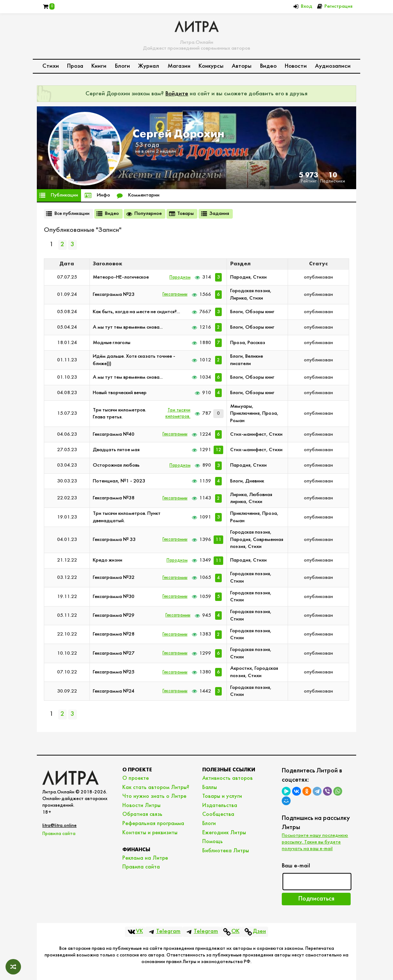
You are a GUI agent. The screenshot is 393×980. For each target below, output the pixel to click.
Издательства (220, 806)
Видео (268, 66)
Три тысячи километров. (178, 413)
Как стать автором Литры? (156, 788)
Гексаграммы (175, 294)
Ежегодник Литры (224, 833)
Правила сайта (59, 834)
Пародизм (180, 277)
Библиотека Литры (226, 851)
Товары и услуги (222, 796)
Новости (296, 66)
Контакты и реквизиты (150, 833)
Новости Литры (141, 806)
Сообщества (218, 814)
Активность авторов (227, 778)
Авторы (242, 66)
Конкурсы (211, 66)
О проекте (136, 778)
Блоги (122, 66)
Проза (75, 66)
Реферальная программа (153, 824)
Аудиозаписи (333, 66)
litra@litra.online (59, 826)
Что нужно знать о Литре (154, 796)
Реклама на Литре (145, 858)
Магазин (179, 66)
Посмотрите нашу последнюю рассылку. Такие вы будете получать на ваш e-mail (315, 842)
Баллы (210, 788)
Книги (99, 66)
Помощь (213, 842)
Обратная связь (142, 814)
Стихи (51, 66)
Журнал (149, 66)
